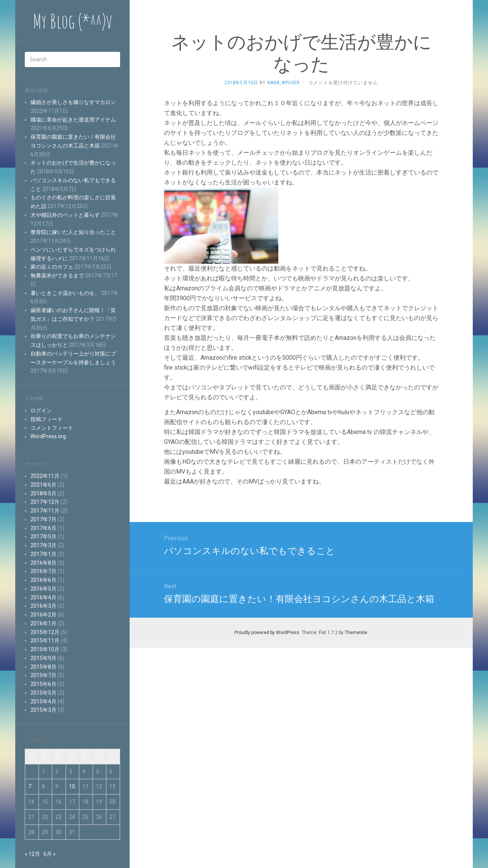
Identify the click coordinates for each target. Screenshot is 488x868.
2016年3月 (43, 606)
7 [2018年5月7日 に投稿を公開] (30, 786)
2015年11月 (45, 641)
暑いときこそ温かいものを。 (65, 293)
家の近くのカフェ (52, 267)
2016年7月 (43, 571)
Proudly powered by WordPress (267, 633)
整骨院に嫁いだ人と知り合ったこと (73, 232)
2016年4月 (43, 597)
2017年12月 (45, 502)
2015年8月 (43, 667)
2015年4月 (43, 701)
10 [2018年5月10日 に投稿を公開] (72, 786)
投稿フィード (47, 419)
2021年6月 (43, 485)
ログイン (41, 410)
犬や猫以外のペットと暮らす (65, 215)
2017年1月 (43, 554)
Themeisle (356, 633)
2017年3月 (43, 545)
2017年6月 (43, 528)
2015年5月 (43, 693)
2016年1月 (43, 623)
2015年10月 (45, 649)
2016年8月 (43, 563)
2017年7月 (43, 519)
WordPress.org (48, 436)
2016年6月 (43, 580)
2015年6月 (43, 684)
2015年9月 (43, 658)
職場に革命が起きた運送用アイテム (73, 120)
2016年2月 (43, 615)
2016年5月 (43, 589)
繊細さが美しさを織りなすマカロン (73, 102)
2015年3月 (43, 710)
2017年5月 (43, 536)
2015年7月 (43, 675)
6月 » (50, 854)
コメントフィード (52, 428)
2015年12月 (45, 632)
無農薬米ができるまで (57, 275)
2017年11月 (45, 511)
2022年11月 (45, 476)
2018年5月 (43, 493)
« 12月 (32, 854)
